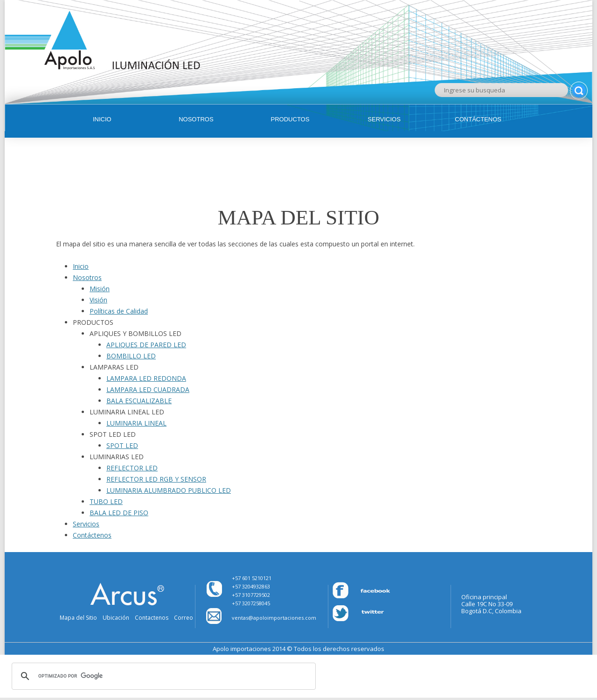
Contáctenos (478, 119)
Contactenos (152, 618)
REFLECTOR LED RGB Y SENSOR (156, 479)
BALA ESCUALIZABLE (139, 401)
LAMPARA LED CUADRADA (148, 389)
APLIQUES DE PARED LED (146, 345)
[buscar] (162, 676)
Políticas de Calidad (119, 311)
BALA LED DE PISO (119, 513)
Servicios (384, 119)
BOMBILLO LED (131, 356)
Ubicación (116, 618)
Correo (184, 618)
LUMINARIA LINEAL (136, 423)
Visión (98, 300)
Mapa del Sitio (78, 618)
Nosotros (196, 119)
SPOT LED (122, 445)
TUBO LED (106, 501)
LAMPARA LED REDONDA (146, 378)
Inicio (102, 119)
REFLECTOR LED (132, 468)
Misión (100, 289)
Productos (290, 119)
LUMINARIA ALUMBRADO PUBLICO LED (169, 490)
